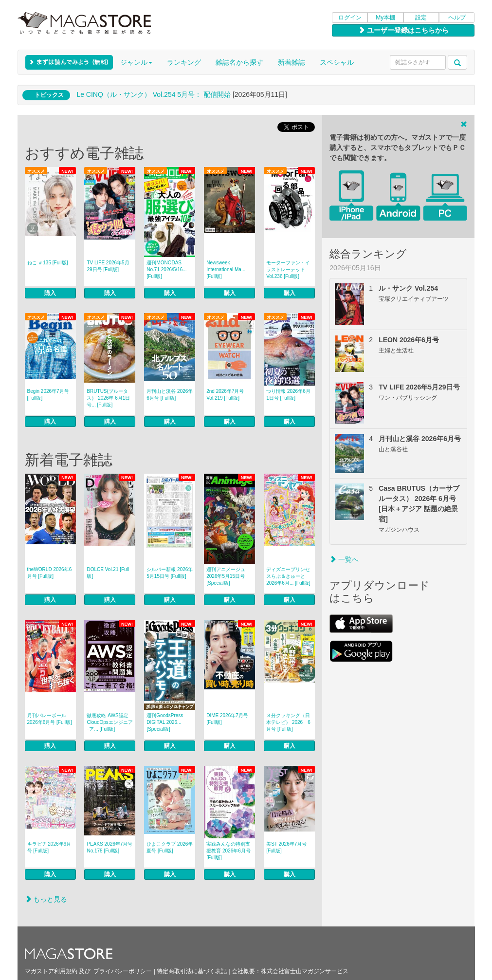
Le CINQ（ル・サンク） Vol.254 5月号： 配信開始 (154, 94)
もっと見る (46, 899)
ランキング (184, 62)
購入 (50, 293)
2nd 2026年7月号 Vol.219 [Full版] (225, 395)
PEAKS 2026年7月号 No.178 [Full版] (109, 847)
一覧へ (344, 559)
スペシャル (337, 62)
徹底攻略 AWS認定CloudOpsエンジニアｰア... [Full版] (109, 722)
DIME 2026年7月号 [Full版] (227, 719)
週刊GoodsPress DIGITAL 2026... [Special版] (165, 722)
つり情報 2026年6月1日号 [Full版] (288, 395)
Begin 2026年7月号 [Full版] (48, 395)
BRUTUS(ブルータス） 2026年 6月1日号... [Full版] (108, 398)
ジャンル (136, 62)
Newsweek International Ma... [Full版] (226, 269)
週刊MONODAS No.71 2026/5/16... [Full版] (166, 269)
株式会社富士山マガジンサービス (305, 971)
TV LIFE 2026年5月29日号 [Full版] (108, 266)
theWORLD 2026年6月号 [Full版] (50, 573)
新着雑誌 (292, 62)
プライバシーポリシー (123, 971)
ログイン (350, 18)
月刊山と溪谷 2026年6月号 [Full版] (170, 395)
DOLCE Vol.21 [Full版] (108, 573)
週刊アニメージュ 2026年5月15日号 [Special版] (226, 576)
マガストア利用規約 (51, 971)
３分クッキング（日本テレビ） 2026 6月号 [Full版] (288, 722)
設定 (421, 18)
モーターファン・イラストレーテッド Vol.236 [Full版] (288, 269)
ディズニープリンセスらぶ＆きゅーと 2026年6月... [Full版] (288, 576)
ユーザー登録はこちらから (403, 30)
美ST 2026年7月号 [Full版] (286, 847)
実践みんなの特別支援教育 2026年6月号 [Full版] (228, 851)
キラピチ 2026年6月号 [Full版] (49, 847)
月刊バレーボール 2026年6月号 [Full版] (50, 719)
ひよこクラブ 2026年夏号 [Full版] (170, 847)
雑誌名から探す (239, 62)
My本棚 (385, 18)
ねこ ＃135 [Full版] (48, 263)
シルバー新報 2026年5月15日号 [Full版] (170, 573)
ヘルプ (457, 18)
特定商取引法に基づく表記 (192, 971)
